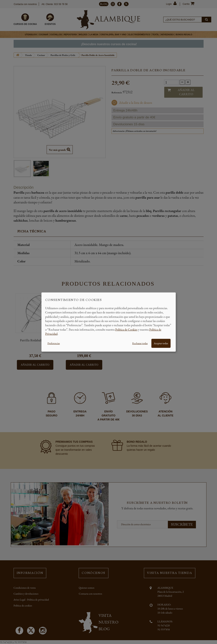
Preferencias (54, 343)
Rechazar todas (140, 343)
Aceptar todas (161, 343)
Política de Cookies (126, 329)
